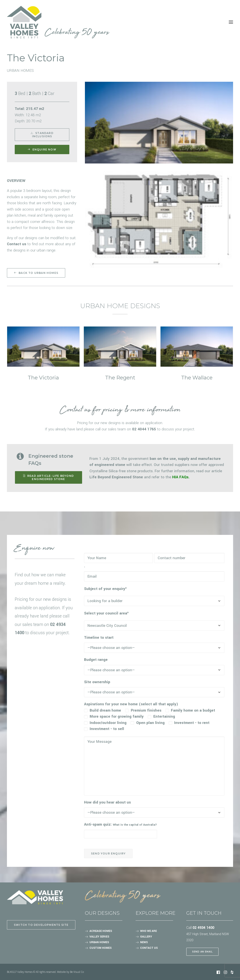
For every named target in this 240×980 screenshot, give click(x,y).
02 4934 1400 (203, 928)
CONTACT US (149, 948)
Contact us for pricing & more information (120, 410)
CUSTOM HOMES (101, 948)
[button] (43, 347)
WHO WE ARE (148, 931)
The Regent (120, 378)
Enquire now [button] (42, 149)
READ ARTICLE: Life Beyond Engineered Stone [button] (49, 477)
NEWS (144, 942)
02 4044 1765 (144, 429)
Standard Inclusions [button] (42, 135)
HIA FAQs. (181, 477)
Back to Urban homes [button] (36, 273)
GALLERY (146, 937)
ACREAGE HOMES (101, 931)
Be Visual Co (77, 972)
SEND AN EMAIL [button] (202, 952)
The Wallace (197, 378)
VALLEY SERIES (99, 937)
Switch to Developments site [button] (41, 925)
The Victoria (43, 378)
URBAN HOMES (99, 942)
